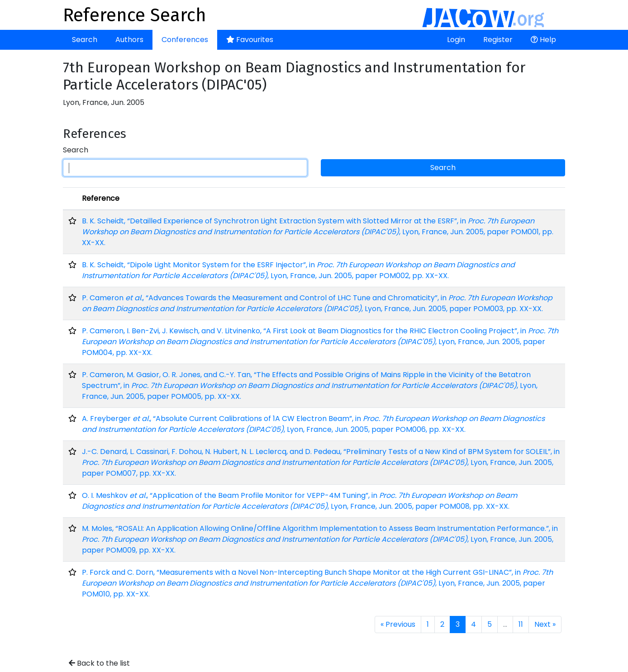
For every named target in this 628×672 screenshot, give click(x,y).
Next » (545, 624)
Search (85, 40)
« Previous (398, 624)
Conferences (185, 40)
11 (521, 624)
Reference (101, 198)
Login (456, 40)
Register (498, 40)
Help (543, 40)
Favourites (250, 40)
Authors (129, 40)
